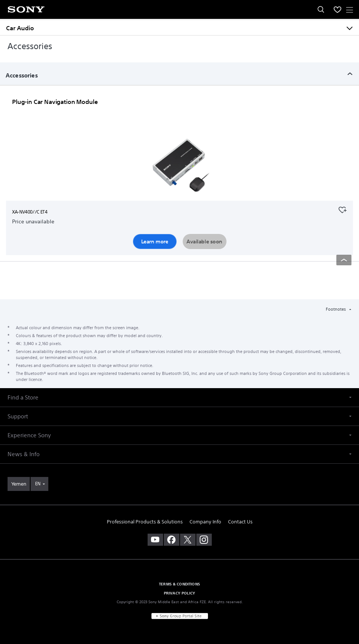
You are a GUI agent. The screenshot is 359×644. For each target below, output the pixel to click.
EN (38, 484)
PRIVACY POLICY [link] (179, 593)
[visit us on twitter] (188, 540)
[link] (19, 484)
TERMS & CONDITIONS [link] (179, 584)
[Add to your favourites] (342, 209)
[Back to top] (344, 260)
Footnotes (336, 309)
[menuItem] (337, 9)
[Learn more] (180, 168)
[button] (179, 397)
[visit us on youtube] (155, 540)
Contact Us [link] (240, 522)
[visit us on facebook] (172, 540)
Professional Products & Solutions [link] (145, 522)
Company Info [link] (205, 522)
